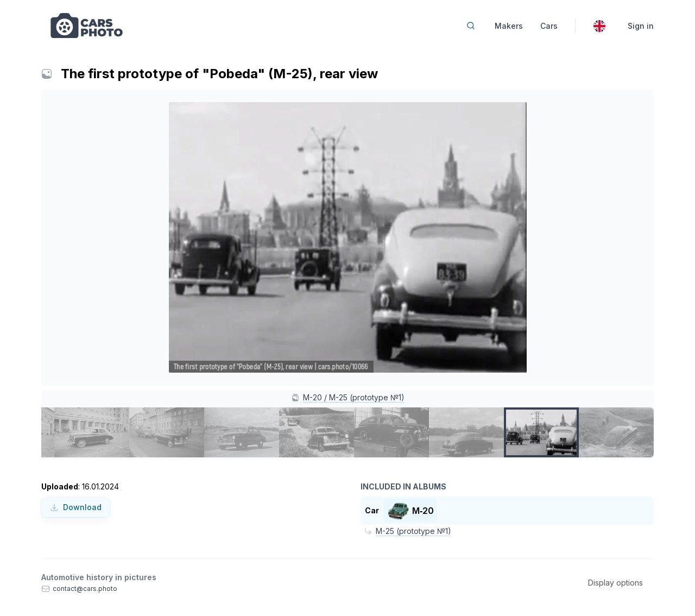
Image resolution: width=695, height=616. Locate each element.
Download (76, 507)
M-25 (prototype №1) (413, 531)
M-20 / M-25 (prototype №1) (354, 397)
